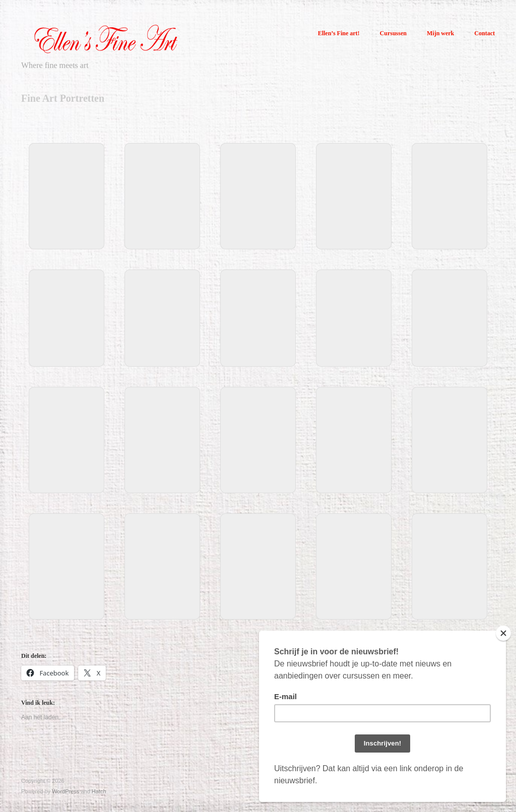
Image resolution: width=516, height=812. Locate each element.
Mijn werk (439, 33)
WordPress (66, 791)
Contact (485, 33)
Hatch (99, 791)
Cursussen (391, 33)
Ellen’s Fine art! (336, 33)
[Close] (503, 633)
